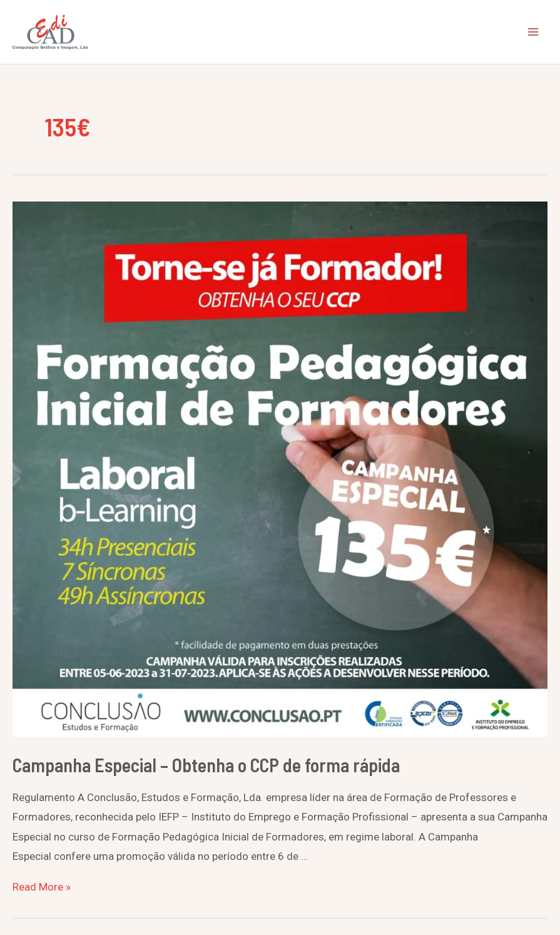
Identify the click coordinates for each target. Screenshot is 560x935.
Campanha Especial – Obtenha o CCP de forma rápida (206, 765)
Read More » (42, 887)
